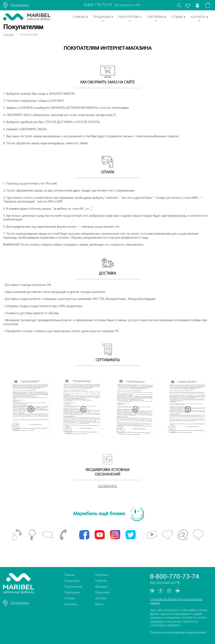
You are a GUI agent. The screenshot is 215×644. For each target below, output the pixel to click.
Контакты (198, 19)
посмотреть (107, 486)
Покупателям (129, 19)
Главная (79, 17)
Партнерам (155, 19)
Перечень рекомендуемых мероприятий (178, 633)
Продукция (102, 19)
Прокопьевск (20, 5)
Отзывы (177, 17)
